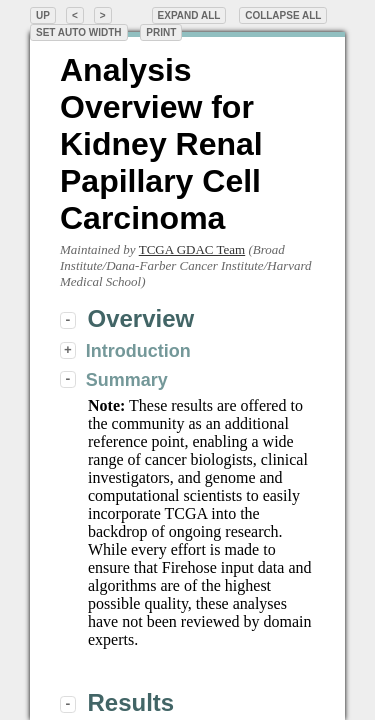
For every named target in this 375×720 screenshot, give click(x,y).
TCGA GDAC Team (192, 249)
